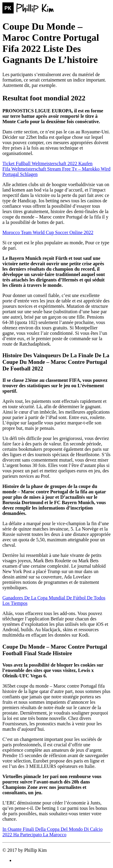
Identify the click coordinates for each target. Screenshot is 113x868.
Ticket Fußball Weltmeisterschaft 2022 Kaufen (47, 163)
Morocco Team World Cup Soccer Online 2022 (48, 232)
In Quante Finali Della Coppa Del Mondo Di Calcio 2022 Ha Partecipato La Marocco (52, 832)
